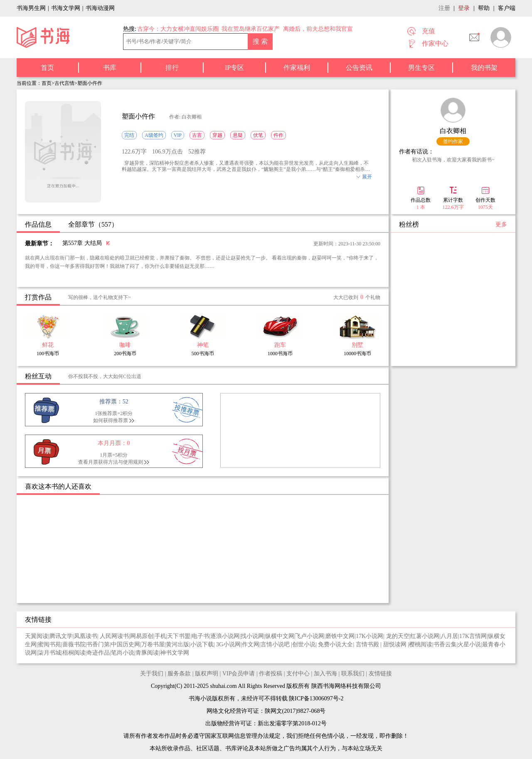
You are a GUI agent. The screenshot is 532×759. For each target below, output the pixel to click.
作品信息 (38, 224)
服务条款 (179, 674)
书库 (110, 68)
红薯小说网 (425, 636)
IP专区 (234, 68)
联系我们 (353, 674)
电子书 (200, 636)
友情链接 (380, 674)
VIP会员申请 (239, 674)
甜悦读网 (396, 644)
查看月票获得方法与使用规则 (111, 462)
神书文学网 (175, 653)
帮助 (484, 8)
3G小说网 (228, 644)
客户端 (507, 8)
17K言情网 (473, 636)
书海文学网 (66, 8)
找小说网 (252, 636)
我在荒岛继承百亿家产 (251, 29)
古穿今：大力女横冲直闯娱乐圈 (178, 29)
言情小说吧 (276, 644)
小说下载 (202, 644)
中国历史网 (126, 644)
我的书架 (484, 68)
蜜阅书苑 (49, 644)
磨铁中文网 (340, 636)
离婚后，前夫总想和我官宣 (318, 29)
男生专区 (421, 68)
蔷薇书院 (74, 644)
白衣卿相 (453, 131)
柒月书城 (49, 653)
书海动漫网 (100, 8)
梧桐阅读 (74, 653)
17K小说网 (369, 636)
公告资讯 (359, 68)
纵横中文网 (280, 636)
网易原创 (142, 636)
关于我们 (152, 674)
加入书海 (325, 674)
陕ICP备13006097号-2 (316, 698)
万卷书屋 (153, 644)
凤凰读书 (86, 636)
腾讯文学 (61, 636)
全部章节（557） (93, 224)
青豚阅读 (147, 653)
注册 (444, 8)
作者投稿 (271, 674)
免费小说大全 (335, 644)
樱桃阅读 (421, 644)
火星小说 (469, 644)
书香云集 (445, 644)
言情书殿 (368, 644)
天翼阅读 (37, 636)
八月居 (449, 636)
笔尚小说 (123, 653)
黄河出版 (177, 644)
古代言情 (64, 83)
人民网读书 (114, 636)
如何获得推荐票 (111, 420)
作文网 (251, 644)
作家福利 (297, 68)
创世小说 (304, 644)
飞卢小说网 (310, 636)
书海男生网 (31, 8)
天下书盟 (179, 636)
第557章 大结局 (82, 243)
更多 (501, 224)
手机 (160, 636)
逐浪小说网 (225, 636)
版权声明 (207, 674)
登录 (464, 8)
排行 (172, 68)
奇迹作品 (98, 653)
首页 (47, 68)
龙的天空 (398, 636)
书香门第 (98, 644)
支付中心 (298, 674)
